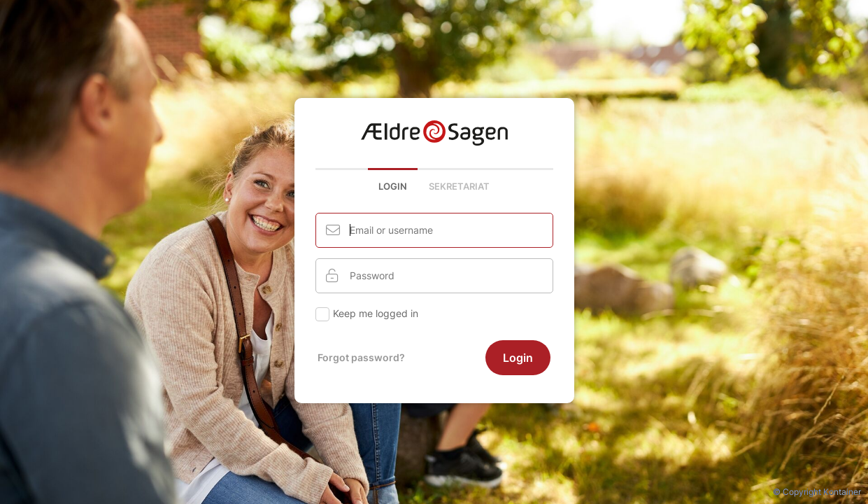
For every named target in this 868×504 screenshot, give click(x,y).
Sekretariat (459, 186)
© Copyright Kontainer (817, 492)
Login (393, 186)
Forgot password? (361, 357)
